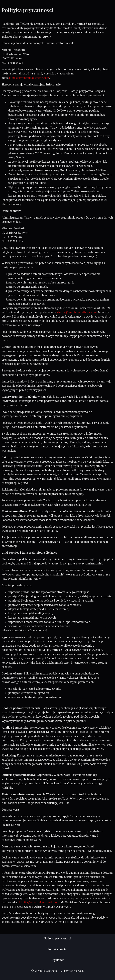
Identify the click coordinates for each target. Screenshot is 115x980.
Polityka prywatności (58, 938)
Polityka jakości (57, 949)
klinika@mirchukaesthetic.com (29, 78)
